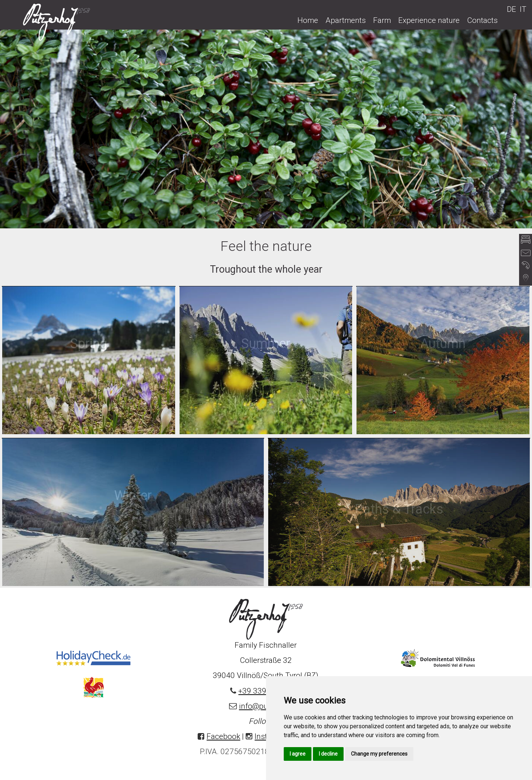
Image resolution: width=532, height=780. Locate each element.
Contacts (482, 20)
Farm (382, 20)
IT (523, 9)
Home (308, 20)
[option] (266, 129)
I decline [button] (328, 754)
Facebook (223, 736)
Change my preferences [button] (379, 754)
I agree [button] (298, 754)
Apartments (346, 20)
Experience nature (429, 20)
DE (511, 9)
